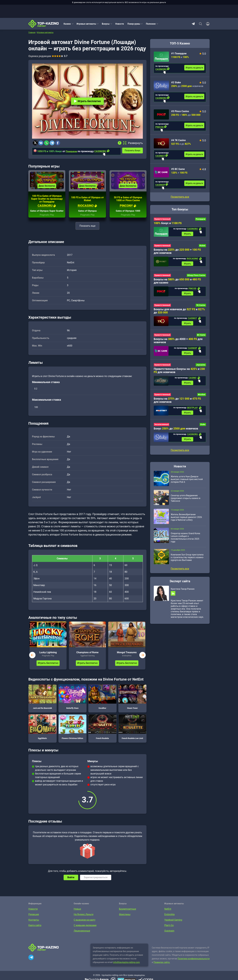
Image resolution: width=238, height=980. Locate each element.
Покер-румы (134, 24)
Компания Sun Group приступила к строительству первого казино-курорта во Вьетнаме (187, 560)
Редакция (34, 919)
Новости (120, 24)
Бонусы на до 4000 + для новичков (178, 342)
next (143, 660)
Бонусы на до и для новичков (177, 402)
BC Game (201, 336)
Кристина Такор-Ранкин (183, 591)
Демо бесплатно (47, 188)
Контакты (34, 924)
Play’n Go (169, 930)
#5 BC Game (178, 169)
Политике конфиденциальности (194, 963)
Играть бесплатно (87, 101)
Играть (187, 234)
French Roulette (102, 731)
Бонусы (106, 24)
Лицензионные (82, 935)
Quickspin (169, 935)
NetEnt (168, 913)
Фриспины (125, 919)
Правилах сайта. (162, 967)
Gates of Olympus (87, 215)
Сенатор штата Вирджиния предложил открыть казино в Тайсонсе (186, 501)
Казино (67, 24)
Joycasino (201, 366)
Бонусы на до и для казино (177, 282)
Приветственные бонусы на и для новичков (179, 372)
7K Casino (201, 306)
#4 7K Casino (178, 140)
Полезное (151, 24)
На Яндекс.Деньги (84, 919)
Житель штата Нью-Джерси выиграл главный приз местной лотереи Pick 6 (187, 482)
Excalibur (102, 701)
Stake (203, 427)
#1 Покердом (179, 53)
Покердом (72, 151)
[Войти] (207, 24)
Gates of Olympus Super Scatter (47, 214)
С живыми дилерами (85, 930)
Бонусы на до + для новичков (177, 252)
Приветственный (162, 219)
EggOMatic (42, 731)
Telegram (193, 24)
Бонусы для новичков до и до (179, 312)
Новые (77, 913)
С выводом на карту (85, 924)
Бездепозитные (127, 913)
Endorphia (169, 919)
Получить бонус (134, 150)
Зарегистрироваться (96, 882)
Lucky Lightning (48, 657)
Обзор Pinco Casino (196, 276)
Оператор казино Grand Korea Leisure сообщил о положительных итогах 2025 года (185, 540)
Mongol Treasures (127, 657)
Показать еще (87, 230)
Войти (71, 882)
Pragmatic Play (47, 219)
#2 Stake (176, 82)
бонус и (168, 223)
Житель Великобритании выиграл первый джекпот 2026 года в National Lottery (186, 520)
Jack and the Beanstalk (42, 701)
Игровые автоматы (86, 24)
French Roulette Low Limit (133, 731)
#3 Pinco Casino (180, 111)
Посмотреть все (180, 197)
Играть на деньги (194, 68)
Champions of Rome (87, 657)
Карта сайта (35, 930)
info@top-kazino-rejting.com (126, 967)
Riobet (202, 246)
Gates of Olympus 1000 (128, 215)
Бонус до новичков (176, 431)
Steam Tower (133, 701)
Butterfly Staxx (73, 701)
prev (32, 660)
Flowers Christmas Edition (73, 731)
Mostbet (202, 397)
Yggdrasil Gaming (173, 924)
